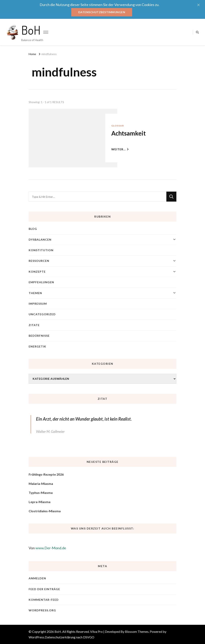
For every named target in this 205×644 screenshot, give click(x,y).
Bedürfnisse (39, 336)
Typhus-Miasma (41, 493)
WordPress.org (42, 610)
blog (33, 229)
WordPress (36, 637)
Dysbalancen (40, 240)
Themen (35, 293)
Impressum (38, 304)
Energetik (37, 346)
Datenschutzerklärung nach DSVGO (70, 637)
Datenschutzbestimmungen (102, 12)
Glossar (118, 126)
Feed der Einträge (44, 589)
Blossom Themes (137, 631)
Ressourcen (39, 261)
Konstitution (41, 250)
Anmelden (37, 578)
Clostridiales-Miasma (45, 511)
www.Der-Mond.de (51, 548)
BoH (31, 30)
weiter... (120, 149)
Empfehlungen (41, 282)
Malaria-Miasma (41, 484)
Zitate (34, 325)
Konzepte (37, 272)
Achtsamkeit (129, 133)
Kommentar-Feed (44, 600)
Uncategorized (42, 314)
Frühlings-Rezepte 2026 (46, 474)
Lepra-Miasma (40, 502)
